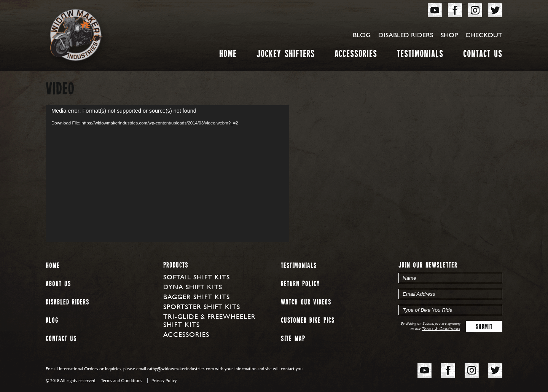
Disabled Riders (406, 35)
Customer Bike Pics (308, 321)
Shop (449, 35)
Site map (293, 339)
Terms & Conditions (441, 329)
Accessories (356, 55)
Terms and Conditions (122, 381)
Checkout (484, 35)
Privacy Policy (164, 381)
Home (228, 55)
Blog (362, 35)
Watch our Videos (306, 302)
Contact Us (483, 55)
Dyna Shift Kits (193, 287)
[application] (167, 174)
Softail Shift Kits (197, 277)
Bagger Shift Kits (197, 297)
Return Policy (300, 284)
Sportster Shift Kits (202, 307)
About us (58, 284)
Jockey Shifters (286, 55)
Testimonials (420, 55)
